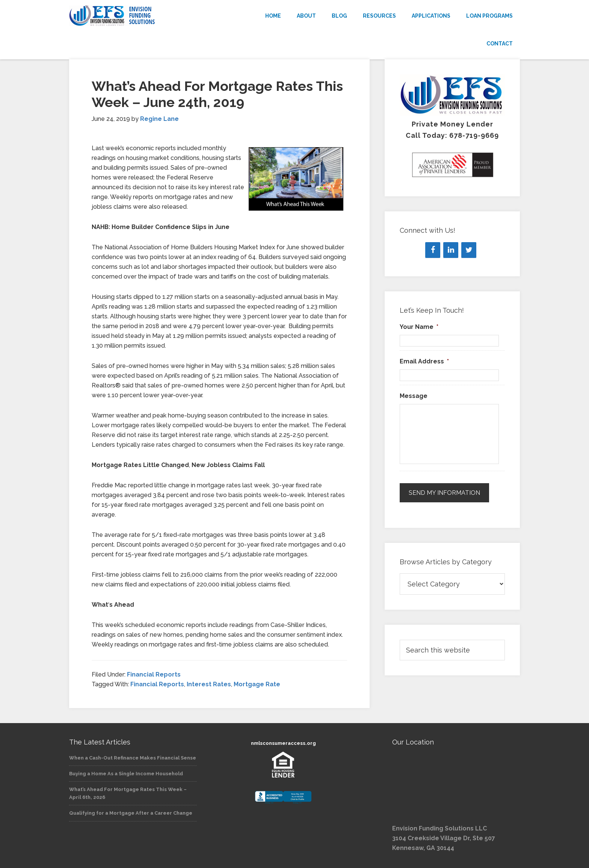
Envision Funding (137, 16)
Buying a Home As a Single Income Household (126, 774)
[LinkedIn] (451, 250)
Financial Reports (154, 674)
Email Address (424, 361)
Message (414, 396)
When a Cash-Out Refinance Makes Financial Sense (133, 758)
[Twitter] (469, 250)
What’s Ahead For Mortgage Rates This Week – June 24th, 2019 (217, 94)
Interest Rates (209, 684)
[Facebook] (433, 250)
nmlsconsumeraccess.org (283, 743)
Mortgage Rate (257, 684)
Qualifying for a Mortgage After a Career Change (131, 813)
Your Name (419, 327)
